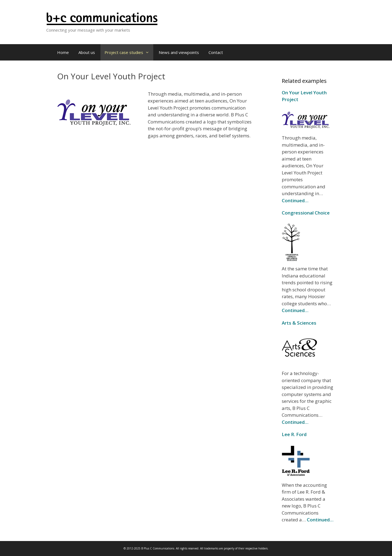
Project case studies (129, 52)
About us (87, 52)
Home (63, 52)
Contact (216, 52)
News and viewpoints (179, 52)
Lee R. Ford (294, 434)
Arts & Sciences (299, 323)
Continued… (295, 200)
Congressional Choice (306, 213)
